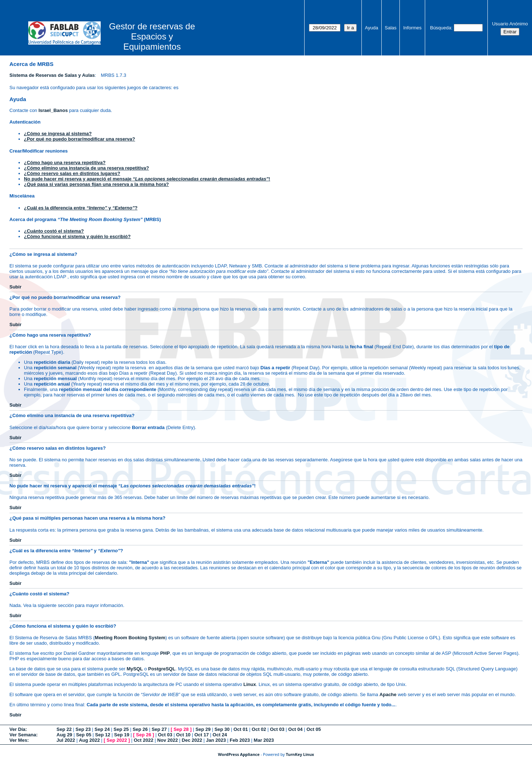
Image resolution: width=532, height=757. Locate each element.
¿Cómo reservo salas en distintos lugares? (72, 173)
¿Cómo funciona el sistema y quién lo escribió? (77, 236)
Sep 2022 (117, 740)
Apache (388, 694)
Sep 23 (83, 729)
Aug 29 (64, 735)
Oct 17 (202, 735)
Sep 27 (159, 729)
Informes (413, 28)
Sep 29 (203, 729)
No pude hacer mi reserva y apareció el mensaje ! (147, 179)
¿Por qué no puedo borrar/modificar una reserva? (79, 139)
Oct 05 (314, 729)
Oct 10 (183, 735)
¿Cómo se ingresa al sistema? (58, 134)
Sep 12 (102, 735)
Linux (250, 684)
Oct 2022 (143, 740)
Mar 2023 (264, 740)
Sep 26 (140, 729)
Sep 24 (102, 729)
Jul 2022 (66, 740)
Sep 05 (84, 735)
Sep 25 (121, 729)
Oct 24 (220, 735)
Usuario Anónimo (510, 24)
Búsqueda (441, 28)
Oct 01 (241, 729)
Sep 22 (64, 729)
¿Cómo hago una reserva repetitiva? (65, 163)
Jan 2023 (216, 740)
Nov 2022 (167, 740)
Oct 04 (296, 729)
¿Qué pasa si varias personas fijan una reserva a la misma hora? (96, 184)
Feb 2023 (240, 740)
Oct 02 (259, 729)
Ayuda (372, 28)
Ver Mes (18, 740)
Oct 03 (277, 729)
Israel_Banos (53, 110)
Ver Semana (23, 735)
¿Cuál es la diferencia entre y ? (81, 208)
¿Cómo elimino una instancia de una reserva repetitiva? (86, 168)
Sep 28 (181, 729)
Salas (391, 28)
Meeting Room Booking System (130, 638)
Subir (15, 287)
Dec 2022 (192, 740)
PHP (165, 653)
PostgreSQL (162, 669)
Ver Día (17, 729)
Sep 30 (222, 729)
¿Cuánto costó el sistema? (54, 231)
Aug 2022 (89, 740)
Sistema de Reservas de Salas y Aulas (52, 75)
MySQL (135, 669)
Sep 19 (122, 735)
